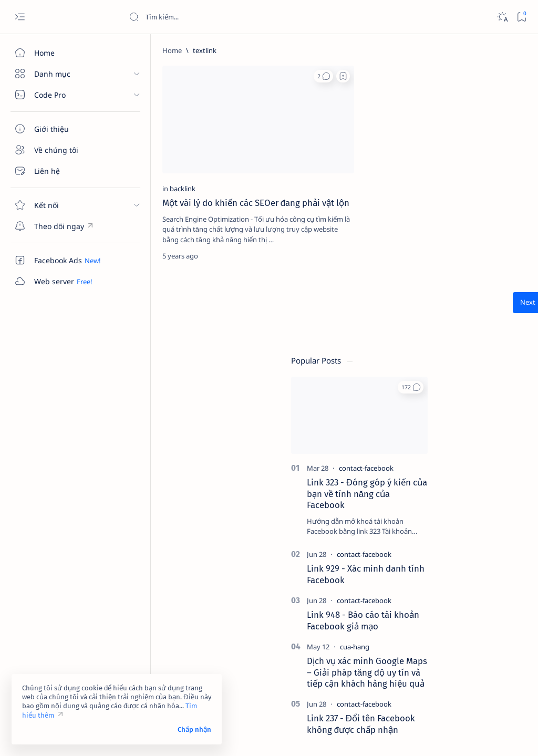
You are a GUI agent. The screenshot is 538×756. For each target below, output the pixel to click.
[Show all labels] (412, 604)
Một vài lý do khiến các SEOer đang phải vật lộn (180, 164)
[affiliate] (423, 553)
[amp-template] (494, 579)
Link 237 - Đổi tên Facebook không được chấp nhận (460, 436)
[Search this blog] (208, 17)
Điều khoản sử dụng (422, 660)
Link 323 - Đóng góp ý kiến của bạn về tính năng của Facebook (466, 205)
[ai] (494, 553)
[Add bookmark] (234, 76)
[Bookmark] (521, 17)
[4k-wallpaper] (423, 527)
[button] (215, 76)
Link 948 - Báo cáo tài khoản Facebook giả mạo (462, 332)
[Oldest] (347, 270)
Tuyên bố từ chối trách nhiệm (436, 669)
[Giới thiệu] (60, 129)
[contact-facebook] (465, 179)
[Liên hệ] (60, 171)
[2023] (423, 501)
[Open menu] (20, 17)
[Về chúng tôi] (60, 150)
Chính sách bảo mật (421, 679)
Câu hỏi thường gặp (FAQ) (431, 688)
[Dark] (502, 17)
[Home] (60, 53)
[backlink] (153, 144)
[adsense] (494, 527)
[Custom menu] (60, 226)
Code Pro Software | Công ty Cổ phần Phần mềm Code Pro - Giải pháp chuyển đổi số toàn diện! (306, 736)
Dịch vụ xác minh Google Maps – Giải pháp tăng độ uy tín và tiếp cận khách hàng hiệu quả (466, 384)
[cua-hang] (453, 358)
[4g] (494, 501)
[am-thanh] (423, 579)
